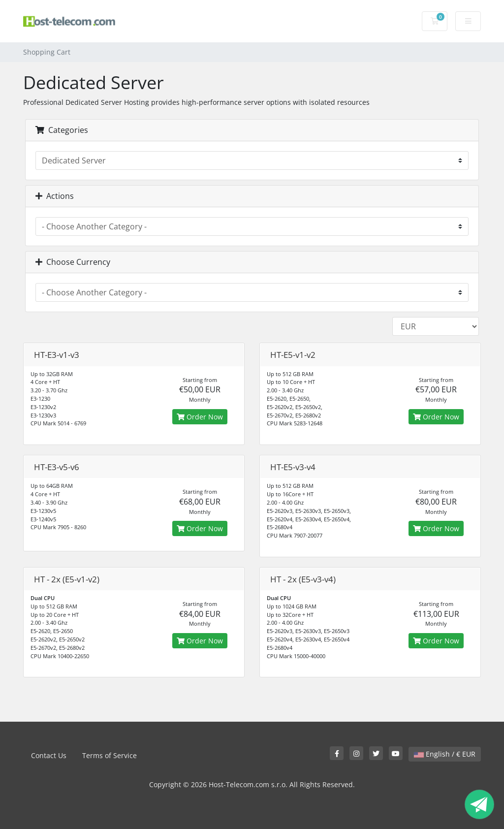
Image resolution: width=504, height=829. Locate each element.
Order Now (200, 417)
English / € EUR (445, 754)
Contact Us (49, 755)
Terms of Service (110, 755)
